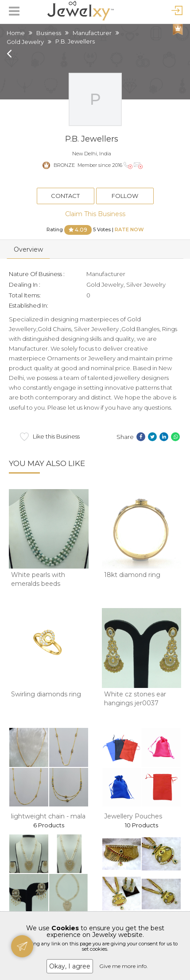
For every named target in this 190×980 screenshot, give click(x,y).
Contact (65, 196)
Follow (125, 196)
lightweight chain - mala (48, 816)
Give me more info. (124, 966)
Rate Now (129, 229)
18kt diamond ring (132, 575)
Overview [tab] (28, 249)
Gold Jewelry (25, 42)
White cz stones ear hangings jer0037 (135, 699)
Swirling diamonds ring (46, 694)
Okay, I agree (70, 966)
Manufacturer (92, 33)
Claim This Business (95, 214)
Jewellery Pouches (133, 816)
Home (16, 33)
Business (49, 33)
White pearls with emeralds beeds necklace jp (38, 583)
